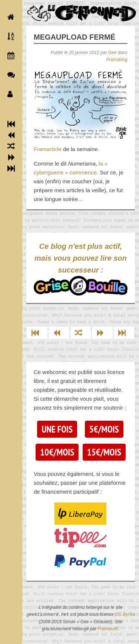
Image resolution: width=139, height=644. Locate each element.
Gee (112, 53)
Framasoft (107, 629)
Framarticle (48, 149)
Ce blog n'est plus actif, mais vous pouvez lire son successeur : (81, 269)
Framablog (117, 60)
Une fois (57, 429)
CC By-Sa (125, 615)
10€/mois (57, 452)
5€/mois (104, 429)
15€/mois (104, 452)
